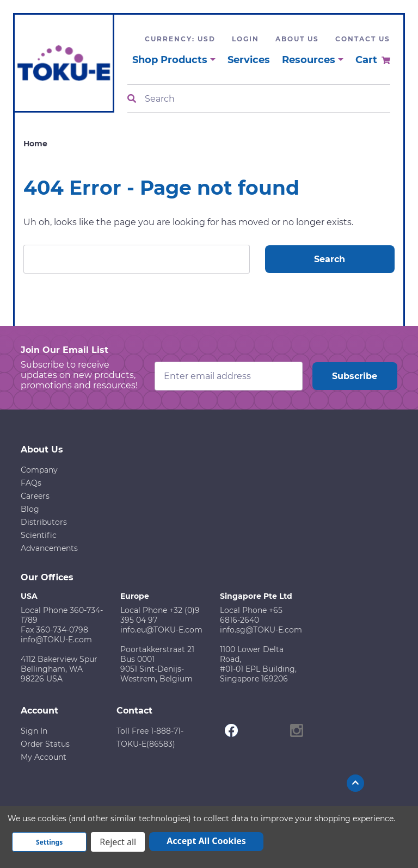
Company (39, 470)
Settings (49, 842)
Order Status (45, 744)
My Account (44, 757)
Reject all (118, 842)
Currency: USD (180, 39)
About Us (297, 39)
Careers (35, 496)
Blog (30, 509)
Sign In (34, 731)
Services (249, 60)
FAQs (31, 483)
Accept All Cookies (206, 841)
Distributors (44, 522)
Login (245, 39)
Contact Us (363, 39)
